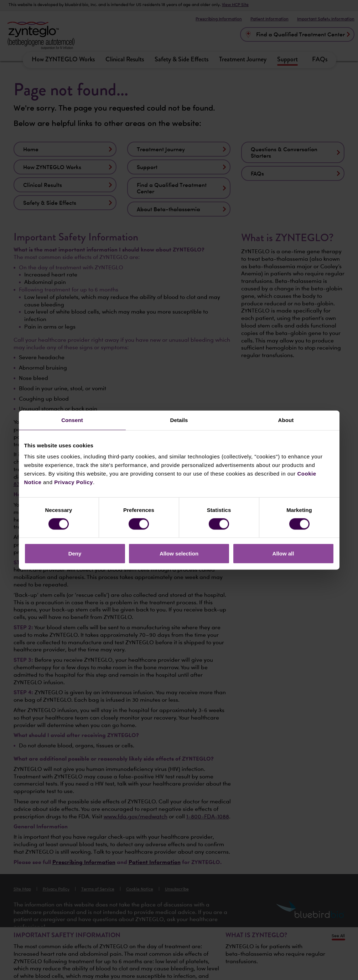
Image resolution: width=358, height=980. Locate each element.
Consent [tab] (72, 420)
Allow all (283, 554)
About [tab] (286, 420)
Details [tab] (179, 420)
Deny (75, 554)
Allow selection (179, 554)
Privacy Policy (74, 482)
